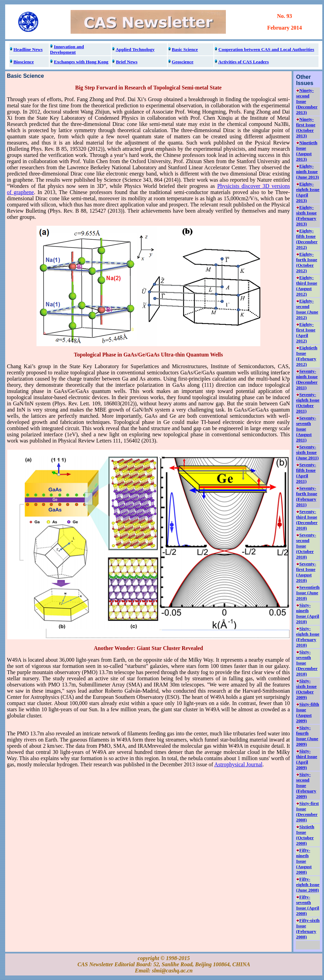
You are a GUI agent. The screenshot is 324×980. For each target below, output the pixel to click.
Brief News (127, 62)
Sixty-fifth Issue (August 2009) (308, 712)
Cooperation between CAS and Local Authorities (266, 49)
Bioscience (24, 62)
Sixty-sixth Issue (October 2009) (306, 689)
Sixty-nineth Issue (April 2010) (308, 613)
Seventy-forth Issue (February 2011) (307, 496)
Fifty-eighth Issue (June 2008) (308, 885)
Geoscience (183, 62)
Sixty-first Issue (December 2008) (307, 812)
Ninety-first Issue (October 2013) (306, 127)
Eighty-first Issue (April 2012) (306, 333)
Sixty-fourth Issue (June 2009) (307, 736)
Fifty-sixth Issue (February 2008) (308, 929)
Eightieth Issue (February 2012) (307, 356)
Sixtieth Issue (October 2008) (305, 835)
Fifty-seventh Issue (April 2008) (308, 905)
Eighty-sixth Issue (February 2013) (306, 216)
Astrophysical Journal (238, 764)
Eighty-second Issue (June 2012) (307, 309)
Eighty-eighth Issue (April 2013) (308, 192)
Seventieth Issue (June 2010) (308, 593)
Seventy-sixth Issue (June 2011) (307, 452)
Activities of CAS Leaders (244, 62)
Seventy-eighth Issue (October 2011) (308, 403)
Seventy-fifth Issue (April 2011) (306, 473)
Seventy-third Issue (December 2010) (307, 520)
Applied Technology (135, 49)
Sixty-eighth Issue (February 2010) (308, 637)
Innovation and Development (67, 49)
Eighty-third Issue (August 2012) (307, 286)
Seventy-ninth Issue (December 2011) (307, 379)
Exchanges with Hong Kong (81, 62)
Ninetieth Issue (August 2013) (307, 151)
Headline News (28, 49)
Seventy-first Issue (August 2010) (306, 572)
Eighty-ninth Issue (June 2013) (307, 172)
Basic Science (185, 49)
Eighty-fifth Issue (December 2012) (307, 239)
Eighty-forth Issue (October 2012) (307, 262)
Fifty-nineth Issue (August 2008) (304, 861)
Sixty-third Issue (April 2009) (307, 759)
